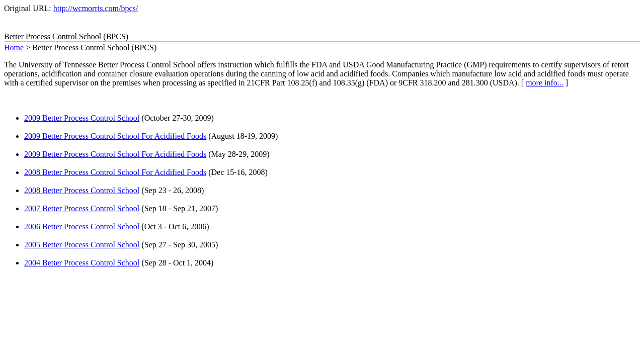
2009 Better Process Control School (82, 118)
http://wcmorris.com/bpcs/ (96, 8)
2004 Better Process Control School (82, 263)
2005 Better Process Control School (82, 245)
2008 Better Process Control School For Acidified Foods (115, 172)
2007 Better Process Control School (82, 208)
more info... (545, 83)
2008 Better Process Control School (82, 190)
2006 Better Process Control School (82, 227)
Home (14, 48)
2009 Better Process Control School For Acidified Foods (115, 136)
